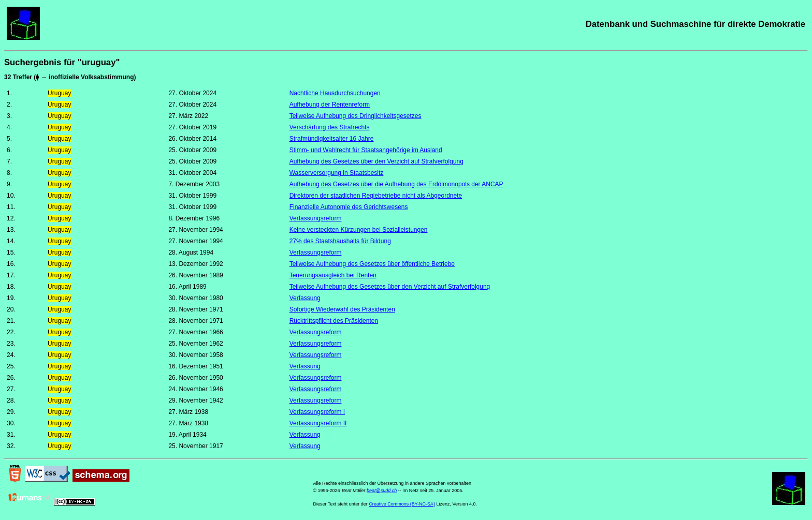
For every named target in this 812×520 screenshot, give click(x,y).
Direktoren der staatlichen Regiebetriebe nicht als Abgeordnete (376, 196)
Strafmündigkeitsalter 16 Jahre (332, 139)
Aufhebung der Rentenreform (330, 105)
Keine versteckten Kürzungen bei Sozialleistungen (359, 230)
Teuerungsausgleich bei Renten (333, 275)
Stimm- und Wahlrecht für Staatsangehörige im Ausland (366, 150)
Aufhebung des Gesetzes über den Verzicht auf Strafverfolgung (376, 161)
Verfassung (305, 298)
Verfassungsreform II (318, 423)
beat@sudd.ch (382, 491)
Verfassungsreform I (317, 412)
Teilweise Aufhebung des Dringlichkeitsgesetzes (356, 116)
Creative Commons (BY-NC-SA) (402, 504)
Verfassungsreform (316, 218)
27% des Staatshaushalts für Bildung (340, 241)
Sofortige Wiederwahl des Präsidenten (342, 309)
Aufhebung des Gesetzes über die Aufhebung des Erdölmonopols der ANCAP (396, 184)
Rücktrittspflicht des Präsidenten (334, 321)
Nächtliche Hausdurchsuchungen (335, 93)
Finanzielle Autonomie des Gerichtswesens (349, 207)
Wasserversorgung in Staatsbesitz (337, 173)
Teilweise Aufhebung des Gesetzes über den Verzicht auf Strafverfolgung (390, 287)
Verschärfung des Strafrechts (330, 127)
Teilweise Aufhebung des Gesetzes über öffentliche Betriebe (372, 264)
